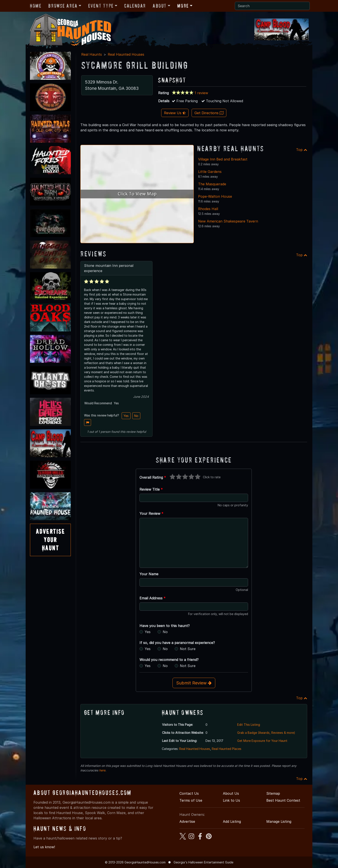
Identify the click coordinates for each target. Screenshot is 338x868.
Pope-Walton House (215, 196)
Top (302, 150)
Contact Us (189, 793)
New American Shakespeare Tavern (228, 221)
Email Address (152, 598)
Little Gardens (210, 172)
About (160, 6)
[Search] (272, 6)
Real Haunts (92, 54)
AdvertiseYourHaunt (50, 540)
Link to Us (231, 800)
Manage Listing (279, 821)
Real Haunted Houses (126, 54)
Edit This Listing (249, 725)
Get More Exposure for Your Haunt (262, 741)
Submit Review (194, 683)
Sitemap (273, 793)
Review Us (175, 113)
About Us (231, 793)
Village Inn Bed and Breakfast (223, 159)
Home (36, 6)
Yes (126, 416)
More (183, 6)
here (102, 770)
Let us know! (44, 847)
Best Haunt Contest (283, 800)
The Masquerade (212, 184)
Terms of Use (191, 800)
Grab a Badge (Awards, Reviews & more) (266, 733)
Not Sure (188, 649)
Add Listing (232, 821)
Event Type (101, 6)
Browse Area (63, 6)
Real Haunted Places (227, 749)
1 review (201, 93)
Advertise (187, 821)
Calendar (135, 6)
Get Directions (209, 113)
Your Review (151, 513)
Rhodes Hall (208, 209)
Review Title (151, 489)
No (136, 416)
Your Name (149, 574)
